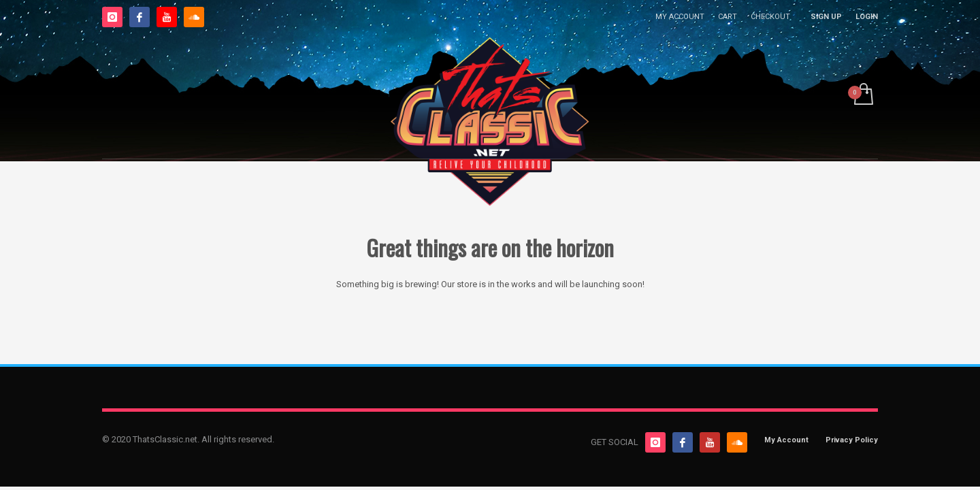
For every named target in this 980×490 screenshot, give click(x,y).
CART (728, 17)
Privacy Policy (852, 440)
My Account (786, 440)
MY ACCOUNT (680, 17)
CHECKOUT (770, 17)
